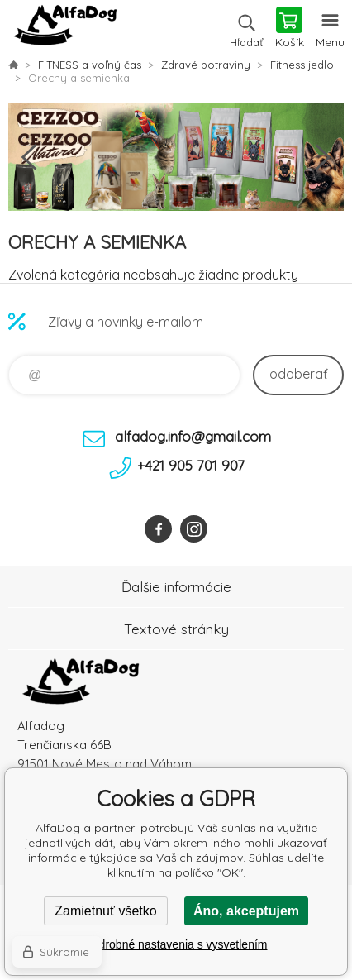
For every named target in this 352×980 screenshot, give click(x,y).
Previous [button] (29, 157)
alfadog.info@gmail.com (193, 436)
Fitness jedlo (302, 65)
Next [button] (323, 157)
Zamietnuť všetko (105, 911)
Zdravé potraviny (206, 65)
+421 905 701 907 (191, 465)
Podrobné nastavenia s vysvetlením (176, 944)
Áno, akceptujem (246, 911)
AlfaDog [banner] (65, 29)
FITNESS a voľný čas (90, 65)
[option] (176, 157)
